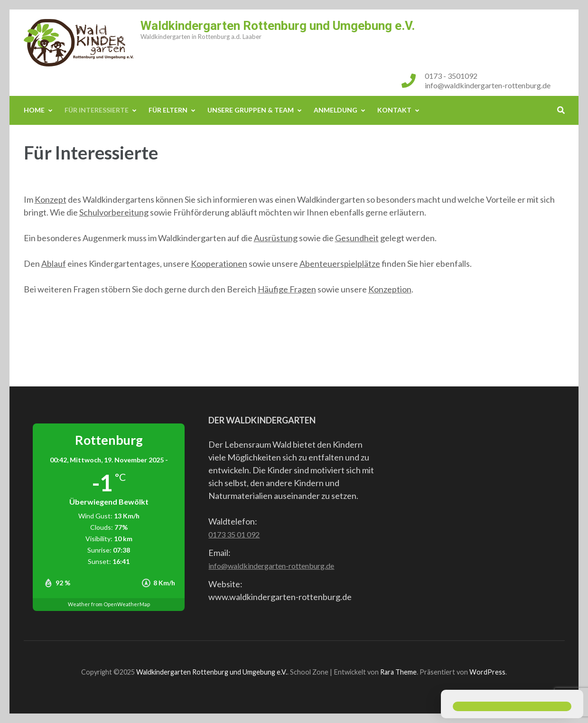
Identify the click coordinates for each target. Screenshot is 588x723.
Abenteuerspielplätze (340, 263)
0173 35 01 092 (234, 534)
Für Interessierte (97, 110)
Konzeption (390, 289)
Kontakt (394, 110)
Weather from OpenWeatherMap (109, 604)
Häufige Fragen (287, 289)
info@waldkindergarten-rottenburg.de (488, 85)
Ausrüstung (276, 238)
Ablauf (54, 263)
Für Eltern (168, 110)
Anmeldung (336, 110)
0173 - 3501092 (451, 76)
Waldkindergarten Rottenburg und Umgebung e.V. (278, 26)
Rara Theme (398, 672)
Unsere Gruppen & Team (251, 110)
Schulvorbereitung (114, 212)
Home (34, 110)
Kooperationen (219, 263)
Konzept (51, 199)
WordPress (487, 672)
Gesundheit (357, 238)
